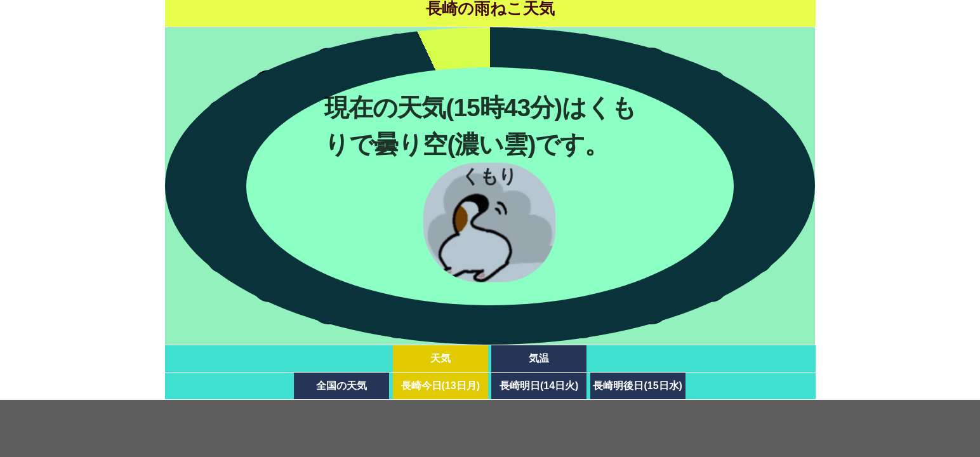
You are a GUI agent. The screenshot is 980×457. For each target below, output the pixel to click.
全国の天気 (341, 386)
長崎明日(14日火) (539, 386)
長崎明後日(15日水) (637, 386)
